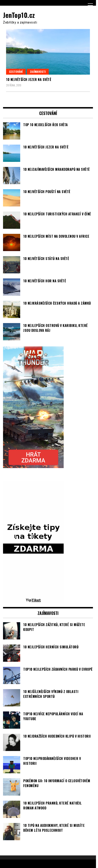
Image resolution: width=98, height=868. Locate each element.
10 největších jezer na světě (29, 79)
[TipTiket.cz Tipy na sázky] (33, 601)
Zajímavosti (38, 71)
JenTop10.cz (19, 15)
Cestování (16, 71)
